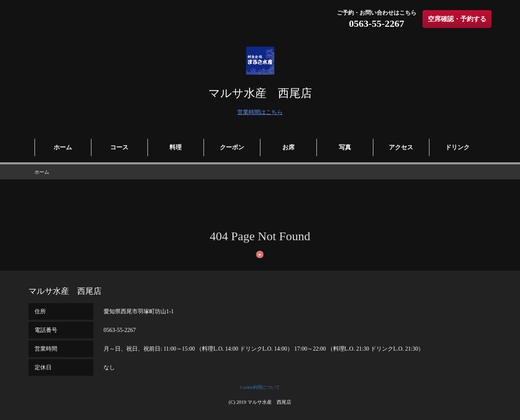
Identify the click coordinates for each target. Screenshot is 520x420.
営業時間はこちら (260, 112)
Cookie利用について (260, 387)
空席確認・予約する (457, 19)
